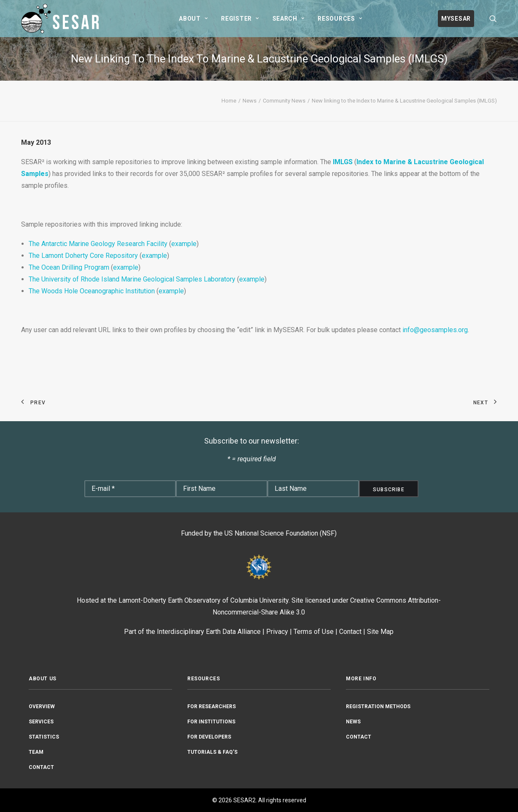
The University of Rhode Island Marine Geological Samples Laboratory (132, 279)
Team (36, 752)
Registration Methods (378, 706)
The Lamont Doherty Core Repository (83, 256)
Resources (340, 19)
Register (240, 19)
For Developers (209, 737)
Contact (350, 632)
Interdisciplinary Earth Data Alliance (209, 632)
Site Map (380, 632)
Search (289, 19)
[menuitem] (193, 19)
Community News (284, 101)
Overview (42, 706)
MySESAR (456, 19)
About (193, 19)
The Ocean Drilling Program (69, 267)
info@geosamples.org (435, 330)
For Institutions (211, 722)
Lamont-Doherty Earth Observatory (170, 600)
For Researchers (212, 706)
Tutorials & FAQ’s (212, 752)
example (184, 244)
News (250, 101)
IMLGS (343, 162)
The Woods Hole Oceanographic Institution (92, 291)
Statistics (44, 737)
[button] (493, 19)
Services (41, 722)
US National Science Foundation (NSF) (281, 533)
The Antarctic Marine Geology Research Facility (98, 244)
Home (229, 101)
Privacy (277, 632)
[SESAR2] (62, 19)
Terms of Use (314, 632)
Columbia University (259, 600)
